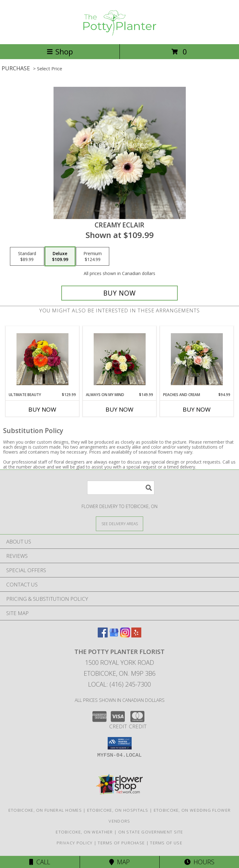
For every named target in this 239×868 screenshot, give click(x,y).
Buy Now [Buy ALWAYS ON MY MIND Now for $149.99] (119, 409)
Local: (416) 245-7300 (119, 684)
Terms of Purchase (121, 843)
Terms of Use (166, 843)
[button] (120, 743)
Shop (60, 51)
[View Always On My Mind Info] (120, 359)
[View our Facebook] (103, 635)
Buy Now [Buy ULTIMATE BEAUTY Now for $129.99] (42, 409)
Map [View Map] (119, 862)
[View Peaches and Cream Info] (197, 359)
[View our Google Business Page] (114, 635)
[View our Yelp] (136, 635)
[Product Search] (121, 488)
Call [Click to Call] (40, 862)
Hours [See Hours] (199, 862)
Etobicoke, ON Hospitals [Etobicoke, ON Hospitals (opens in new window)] (118, 810)
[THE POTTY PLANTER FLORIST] (119, 35)
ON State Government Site (151, 832)
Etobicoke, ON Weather (84, 832)
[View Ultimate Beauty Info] (42, 359)
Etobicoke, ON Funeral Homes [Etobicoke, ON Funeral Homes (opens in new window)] (45, 810)
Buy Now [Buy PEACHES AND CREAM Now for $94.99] (197, 409)
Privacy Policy (75, 843)
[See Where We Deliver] (119, 523)
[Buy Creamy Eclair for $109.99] (119, 293)
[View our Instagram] (125, 635)
